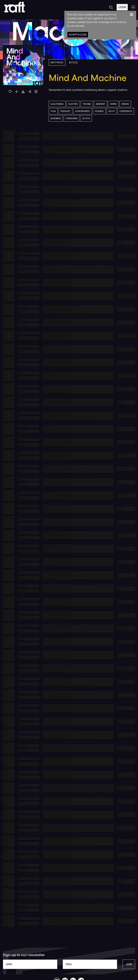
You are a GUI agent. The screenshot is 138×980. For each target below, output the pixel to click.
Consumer (72, 118)
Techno (87, 104)
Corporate (126, 111)
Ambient (100, 104)
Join (129, 964)
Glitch (86, 118)
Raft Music (57, 62)
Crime (113, 104)
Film (53, 111)
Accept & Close (78, 35)
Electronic (57, 104)
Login (122, 7)
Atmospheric (83, 111)
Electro (73, 104)
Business (56, 118)
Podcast (65, 111)
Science (99, 111)
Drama (125, 104)
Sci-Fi (112, 111)
